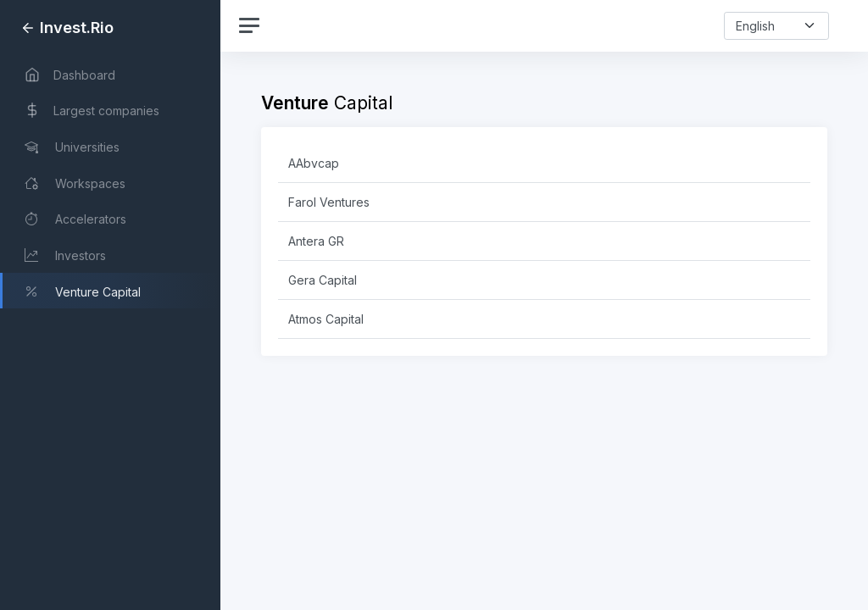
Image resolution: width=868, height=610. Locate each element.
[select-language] (776, 26)
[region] (110, 305)
